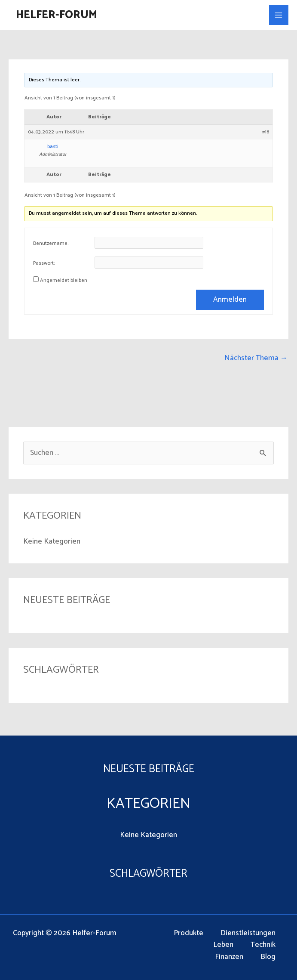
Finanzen (229, 957)
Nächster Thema (256, 358)
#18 (266, 132)
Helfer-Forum (57, 15)
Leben (223, 945)
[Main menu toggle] (279, 15)
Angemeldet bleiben (64, 281)
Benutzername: (51, 244)
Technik (263, 945)
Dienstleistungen (248, 933)
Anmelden (230, 300)
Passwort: (44, 263)
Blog (268, 957)
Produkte (188, 933)
